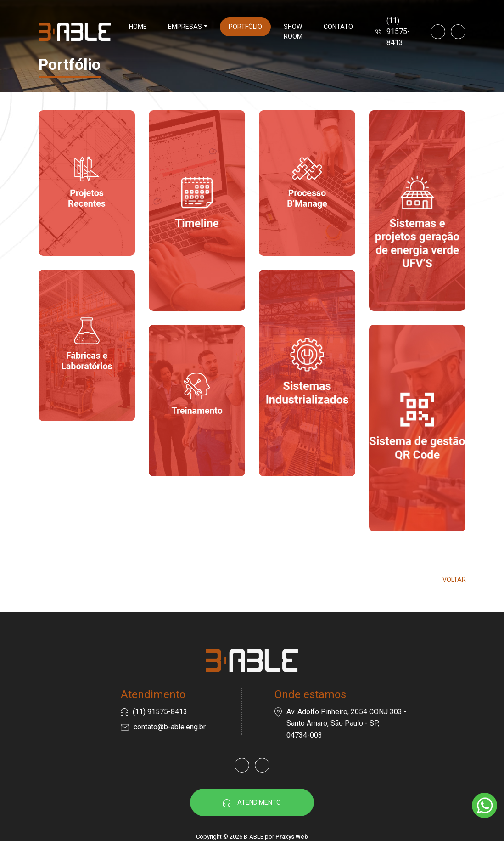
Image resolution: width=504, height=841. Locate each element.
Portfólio (245, 27)
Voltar (454, 580)
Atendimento (252, 802)
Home (138, 27)
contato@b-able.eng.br (170, 727)
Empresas (185, 27)
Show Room (293, 31)
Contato (338, 27)
